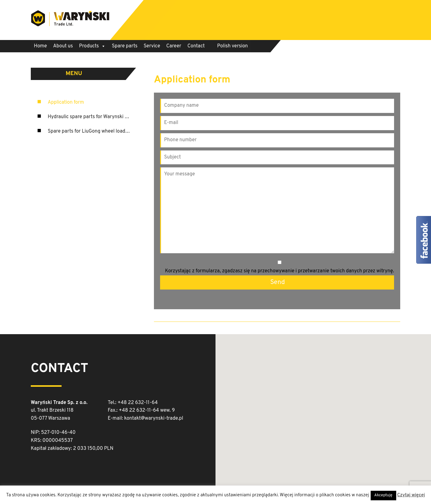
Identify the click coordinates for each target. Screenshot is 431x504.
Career (174, 46)
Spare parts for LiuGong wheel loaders (90, 131)
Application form (66, 102)
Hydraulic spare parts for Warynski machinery (98, 117)
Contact (196, 46)
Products (92, 46)
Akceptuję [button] (383, 495)
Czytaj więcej (411, 495)
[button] (330, 407)
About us (63, 46)
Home (40, 46)
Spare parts (125, 46)
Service (152, 46)
